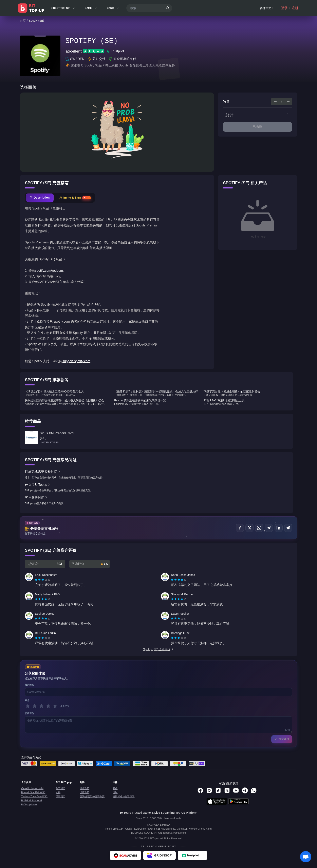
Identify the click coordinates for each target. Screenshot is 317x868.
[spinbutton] (282, 102)
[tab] (40, 198)
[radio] (37, 580)
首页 (23, 21)
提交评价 (282, 739)
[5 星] (55, 706)
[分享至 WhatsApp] (259, 528)
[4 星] (48, 706)
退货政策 (85, 788)
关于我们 (60, 788)
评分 (27, 700)
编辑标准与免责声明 (124, 796)
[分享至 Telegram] (269, 528)
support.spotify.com (76, 361)
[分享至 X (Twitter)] (249, 528)
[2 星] (35, 706)
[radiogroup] (43, 580)
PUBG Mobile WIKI (32, 801)
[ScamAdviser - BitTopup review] (125, 855)
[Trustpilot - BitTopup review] (192, 855)
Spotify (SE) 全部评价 (159, 649)
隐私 (115, 792)
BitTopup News (29, 805)
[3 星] (41, 706)
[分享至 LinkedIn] (279, 528)
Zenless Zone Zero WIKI (34, 796)
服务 (115, 788)
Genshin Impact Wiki (32, 788)
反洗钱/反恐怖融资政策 (92, 796)
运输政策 (85, 792)
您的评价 (29, 713)
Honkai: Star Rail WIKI (33, 792)
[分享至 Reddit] (288, 528)
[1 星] (28, 706)
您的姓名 (29, 685)
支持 (58, 792)
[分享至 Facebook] (240, 528)
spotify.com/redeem (49, 271)
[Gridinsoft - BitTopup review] (159, 855)
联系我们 (60, 796)
